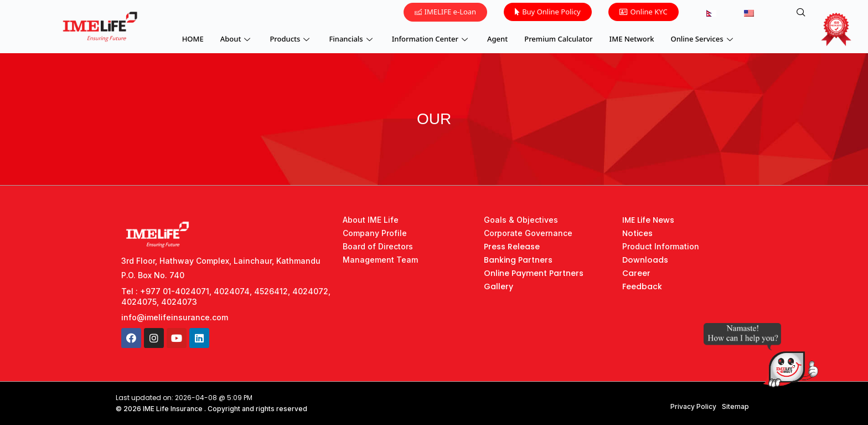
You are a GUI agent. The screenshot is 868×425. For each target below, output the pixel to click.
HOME (193, 39)
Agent (497, 39)
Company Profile (375, 233)
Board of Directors (378, 246)
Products (291, 39)
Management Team (380, 260)
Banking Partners (518, 260)
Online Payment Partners (534, 273)
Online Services (703, 39)
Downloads (645, 260)
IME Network (632, 39)
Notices (637, 233)
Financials (352, 39)
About (237, 39)
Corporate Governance (528, 233)
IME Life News (648, 220)
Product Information (661, 246)
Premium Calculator (558, 39)
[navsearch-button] (801, 13)
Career (636, 273)
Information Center (431, 39)
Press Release (512, 247)
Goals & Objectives (521, 220)
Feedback (642, 286)
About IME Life (371, 220)
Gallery (498, 286)
